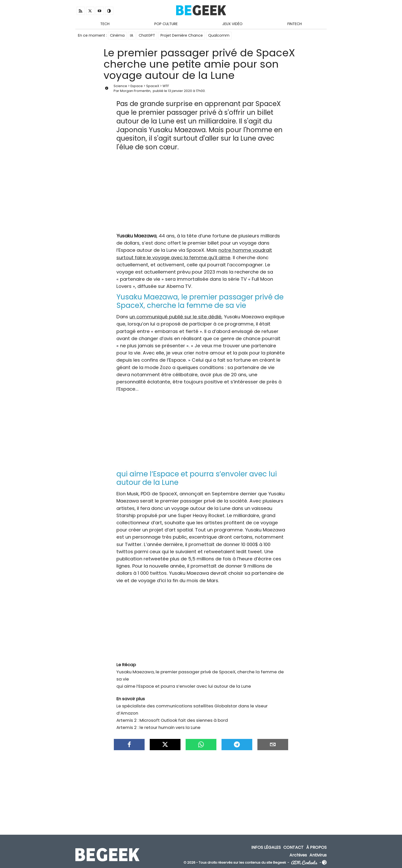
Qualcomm (219, 35)
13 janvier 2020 (180, 91)
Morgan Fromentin (135, 91)
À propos (316, 847)
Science (120, 86)
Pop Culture (166, 24)
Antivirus (318, 855)
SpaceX (153, 86)
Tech (105, 24)
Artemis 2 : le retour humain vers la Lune (158, 727)
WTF (166, 86)
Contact (293, 847)
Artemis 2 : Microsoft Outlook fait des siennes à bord (172, 720)
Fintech (295, 24)
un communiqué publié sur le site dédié (175, 317)
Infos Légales (266, 847)
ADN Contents (304, 863)
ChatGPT (147, 35)
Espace (137, 86)
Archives (298, 855)
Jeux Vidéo (232, 24)
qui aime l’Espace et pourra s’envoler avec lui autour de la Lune (184, 686)
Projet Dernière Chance (182, 35)
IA (132, 35)
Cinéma (117, 35)
